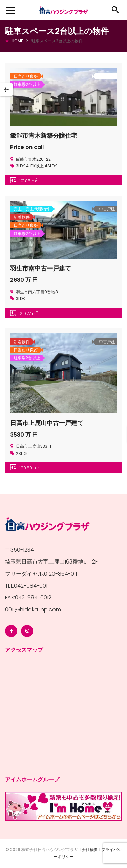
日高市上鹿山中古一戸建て (47, 423)
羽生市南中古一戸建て (41, 268)
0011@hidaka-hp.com (33, 610)
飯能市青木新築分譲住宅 (44, 136)
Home (17, 41)
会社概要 (90, 849)
